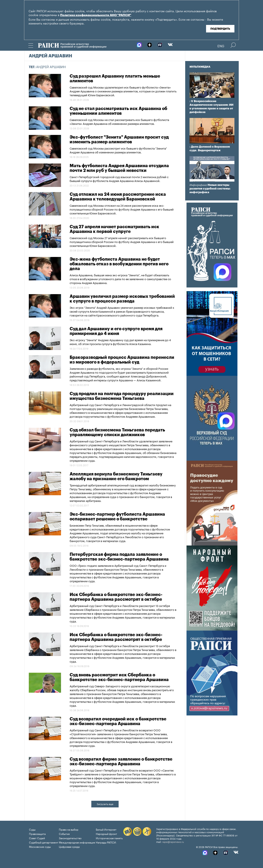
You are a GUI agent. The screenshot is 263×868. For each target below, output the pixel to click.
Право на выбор (69, 829)
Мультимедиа (200, 67)
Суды (32, 829)
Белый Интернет (106, 829)
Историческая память (109, 838)
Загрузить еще (105, 804)
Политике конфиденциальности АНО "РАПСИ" (96, 15)
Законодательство (70, 838)
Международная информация (77, 842)
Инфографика (198, 185)
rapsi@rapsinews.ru (173, 842)
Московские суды (40, 846)
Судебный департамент (44, 842)
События (64, 834)
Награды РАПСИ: (106, 842)
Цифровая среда (69, 846)
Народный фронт (106, 834)
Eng (221, 46)
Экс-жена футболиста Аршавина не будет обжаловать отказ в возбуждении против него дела (119, 264)
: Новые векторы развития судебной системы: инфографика (210, 189)
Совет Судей (37, 838)
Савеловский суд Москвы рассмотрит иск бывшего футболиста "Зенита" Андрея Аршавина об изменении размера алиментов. (118, 150)
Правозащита (37, 834)
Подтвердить (220, 29)
